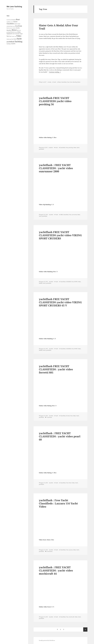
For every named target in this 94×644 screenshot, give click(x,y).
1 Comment (49, 417)
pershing (71, 148)
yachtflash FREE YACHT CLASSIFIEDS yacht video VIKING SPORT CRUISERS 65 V (60, 302)
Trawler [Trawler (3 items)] (13, 36)
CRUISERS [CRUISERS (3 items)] (8, 26)
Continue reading (55, 72)
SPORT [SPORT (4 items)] (14, 34)
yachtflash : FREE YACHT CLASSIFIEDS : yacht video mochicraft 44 (56, 570)
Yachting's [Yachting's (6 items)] (9, 44)
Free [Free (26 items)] (17, 26)
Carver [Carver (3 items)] (12, 22)
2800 (62, 215)
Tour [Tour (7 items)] (10, 36)
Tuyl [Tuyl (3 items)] (15, 36)
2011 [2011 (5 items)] (9, 20)
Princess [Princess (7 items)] (12, 32)
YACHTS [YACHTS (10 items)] (13, 44)
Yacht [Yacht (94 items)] (19, 39)
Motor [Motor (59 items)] (14, 30)
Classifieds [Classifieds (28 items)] (10, 24)
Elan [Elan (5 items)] (11, 26)
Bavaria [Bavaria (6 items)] (14, 20)
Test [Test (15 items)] (8, 36)
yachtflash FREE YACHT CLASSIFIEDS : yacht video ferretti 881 (56, 369)
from (71, 82)
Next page (85, 629)
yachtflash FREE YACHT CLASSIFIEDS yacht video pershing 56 (55, 101)
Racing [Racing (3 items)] (16, 32)
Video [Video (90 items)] (19, 36)
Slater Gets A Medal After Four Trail (58, 27)
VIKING (41, 283)
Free (68, 82)
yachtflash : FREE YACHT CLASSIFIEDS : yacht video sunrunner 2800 (56, 168)
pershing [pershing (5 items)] (8, 32)
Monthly (75, 82)
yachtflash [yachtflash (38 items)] (10, 42)
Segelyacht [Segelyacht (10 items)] (9, 34)
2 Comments (49, 551)
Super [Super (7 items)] (21, 34)
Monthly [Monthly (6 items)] (18, 28)
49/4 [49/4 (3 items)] (7, 20)
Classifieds (64, 82)
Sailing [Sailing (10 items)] (19, 32)
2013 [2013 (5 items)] (11, 20)
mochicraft (72, 617)
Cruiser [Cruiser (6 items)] (19, 24)
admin (51, 148)
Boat (60, 82)
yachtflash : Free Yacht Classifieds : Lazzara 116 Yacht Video (58, 503)
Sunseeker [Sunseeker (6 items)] (17, 34)
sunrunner (74, 215)
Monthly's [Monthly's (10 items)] (9, 30)
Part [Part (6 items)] (18, 30)
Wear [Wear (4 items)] (12, 39)
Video (75, 148)
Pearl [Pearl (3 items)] (20, 30)
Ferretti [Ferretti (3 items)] (14, 26)
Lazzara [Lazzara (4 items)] (14, 28)
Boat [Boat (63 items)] (18, 19)
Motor (79, 82)
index (50, 82)
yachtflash (41, 149)
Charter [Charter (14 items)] (15, 22)
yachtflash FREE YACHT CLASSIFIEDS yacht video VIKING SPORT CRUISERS (60, 235)
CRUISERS (69, 282)
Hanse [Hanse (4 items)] (8, 28)
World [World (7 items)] (15, 39)
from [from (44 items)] (20, 26)
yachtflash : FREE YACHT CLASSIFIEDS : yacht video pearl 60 (60, 436)
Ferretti (68, 416)
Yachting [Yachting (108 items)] (18, 41)
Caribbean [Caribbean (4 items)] (9, 22)
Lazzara (71, 550)
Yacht (55, 82)
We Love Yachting (14, 6)
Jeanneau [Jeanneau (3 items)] (11, 28)
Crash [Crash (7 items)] (15, 24)
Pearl (70, 483)
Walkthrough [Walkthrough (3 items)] (9, 39)
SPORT (76, 282)
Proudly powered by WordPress (47, 640)
